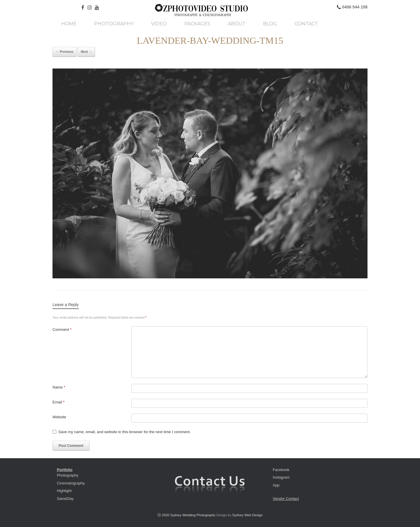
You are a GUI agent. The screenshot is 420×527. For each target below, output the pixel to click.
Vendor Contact (286, 499)
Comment (62, 330)
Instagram (281, 477)
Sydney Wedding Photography (193, 515)
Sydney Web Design (247, 515)
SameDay (65, 499)
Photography (114, 24)
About (237, 24)
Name (59, 387)
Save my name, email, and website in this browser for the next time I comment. (125, 432)
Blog (270, 24)
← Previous (65, 52)
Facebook (281, 470)
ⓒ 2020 (164, 515)
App (276, 485)
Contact (306, 24)
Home (69, 24)
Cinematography (71, 483)
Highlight (64, 491)
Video (159, 24)
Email (58, 402)
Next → (86, 52)
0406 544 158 (354, 7)
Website (59, 417)
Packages (197, 24)
